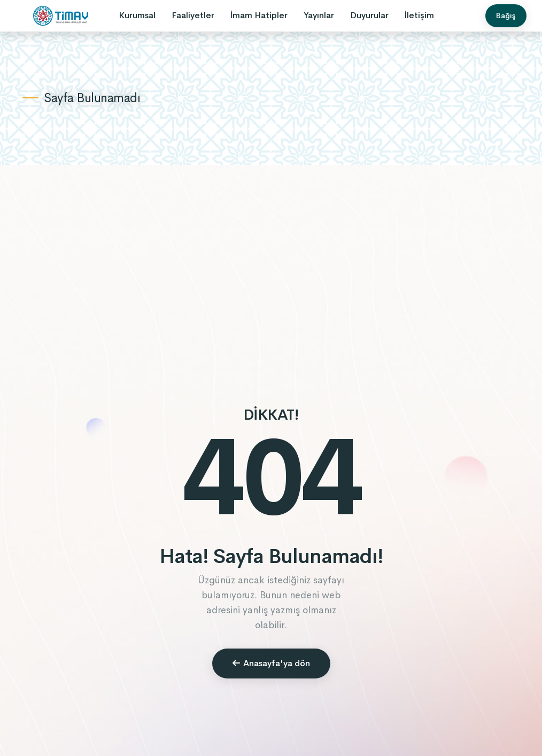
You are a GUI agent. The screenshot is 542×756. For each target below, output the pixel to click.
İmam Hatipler (259, 15)
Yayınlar (319, 15)
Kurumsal (137, 15)
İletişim (419, 15)
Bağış (506, 16)
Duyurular (369, 15)
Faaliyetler (193, 15)
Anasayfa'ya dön (271, 663)
